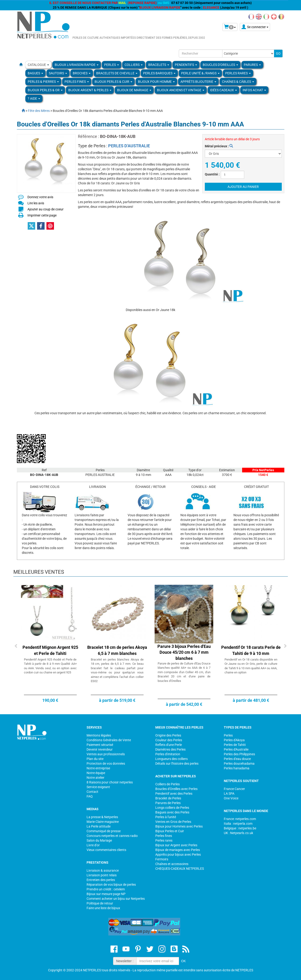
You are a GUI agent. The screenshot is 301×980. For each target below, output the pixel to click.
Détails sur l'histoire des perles (177, 763)
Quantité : (212, 174)
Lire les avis (36, 203)
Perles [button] (112, 65)
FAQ (90, 796)
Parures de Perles (168, 803)
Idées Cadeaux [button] (223, 90)
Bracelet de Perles (168, 798)
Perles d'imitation (168, 754)
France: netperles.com (240, 819)
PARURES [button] (252, 65)
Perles (228, 735)
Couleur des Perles (169, 740)
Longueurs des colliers (171, 759)
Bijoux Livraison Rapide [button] (77, 65)
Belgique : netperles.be (240, 828)
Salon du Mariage (99, 840)
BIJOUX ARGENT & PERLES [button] (90, 90)
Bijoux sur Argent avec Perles (176, 845)
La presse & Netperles (102, 817)
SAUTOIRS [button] (58, 73)
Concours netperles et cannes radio (112, 836)
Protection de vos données (106, 763)
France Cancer (234, 789)
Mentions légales (99, 735)
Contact (92, 792)
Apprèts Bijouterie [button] (198, 82)
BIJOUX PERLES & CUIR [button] (113, 82)
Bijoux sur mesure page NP (106, 894)
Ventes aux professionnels (106, 754)
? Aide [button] (34, 99)
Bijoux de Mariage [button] (134, 90)
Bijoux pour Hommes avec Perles (179, 826)
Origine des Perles (168, 735)
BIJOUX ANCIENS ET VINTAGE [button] (181, 90)
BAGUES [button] (35, 73)
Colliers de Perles (168, 784)
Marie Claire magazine (103, 822)
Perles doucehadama (239, 763)
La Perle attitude (99, 826)
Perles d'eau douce (237, 759)
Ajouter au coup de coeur (46, 209)
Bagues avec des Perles (172, 812)
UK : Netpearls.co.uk (238, 833)
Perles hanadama (237, 768)
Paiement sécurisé (100, 745)
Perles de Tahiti (235, 745)
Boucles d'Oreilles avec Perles (176, 789)
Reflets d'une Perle (169, 745)
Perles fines (164, 836)
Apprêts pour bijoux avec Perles (178, 855)
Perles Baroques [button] (159, 73)
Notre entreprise (98, 768)
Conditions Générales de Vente (109, 740)
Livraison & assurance (103, 870)
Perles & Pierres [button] (43, 82)
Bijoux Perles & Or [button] (45, 90)
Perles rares (164, 840)
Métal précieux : (219, 146)
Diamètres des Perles (170, 749)
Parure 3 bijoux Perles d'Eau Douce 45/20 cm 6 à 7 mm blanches (184, 652)
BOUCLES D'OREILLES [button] (220, 65)
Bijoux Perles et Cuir (170, 831)
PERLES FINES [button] (77, 82)
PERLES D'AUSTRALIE (129, 146)
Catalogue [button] (38, 65)
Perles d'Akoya (234, 740)
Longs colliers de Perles (172, 808)
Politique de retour (100, 903)
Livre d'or (93, 845)
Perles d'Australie (236, 749)
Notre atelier (95, 778)
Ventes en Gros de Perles (173, 822)
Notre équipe (96, 773)
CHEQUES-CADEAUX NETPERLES (180, 869)
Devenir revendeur (100, 749)
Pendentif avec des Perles (174, 794)
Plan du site (95, 759)
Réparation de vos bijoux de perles (111, 885)
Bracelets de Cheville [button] (117, 73)
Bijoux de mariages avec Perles (178, 850)
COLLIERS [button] (134, 65)
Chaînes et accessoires (172, 864)
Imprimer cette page (42, 215)
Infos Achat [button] (254, 90)
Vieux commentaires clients (106, 850)
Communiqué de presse (104, 831)
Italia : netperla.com (238, 824)
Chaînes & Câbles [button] (238, 82)
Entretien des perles (101, 880)
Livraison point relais (102, 875)
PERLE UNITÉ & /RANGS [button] (200, 73)
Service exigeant (98, 787)
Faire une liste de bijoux (103, 908)
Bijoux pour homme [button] (156, 82)
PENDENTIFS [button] (186, 65)
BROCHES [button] (82, 73)
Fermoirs (162, 859)
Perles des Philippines (239, 754)
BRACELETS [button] (159, 65)
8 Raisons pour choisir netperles (110, 782)
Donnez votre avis (40, 197)
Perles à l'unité (166, 817)
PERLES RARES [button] (238, 73)
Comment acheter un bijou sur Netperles (116, 899)
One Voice (231, 798)
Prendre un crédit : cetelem (106, 889)
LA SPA (229, 794)
